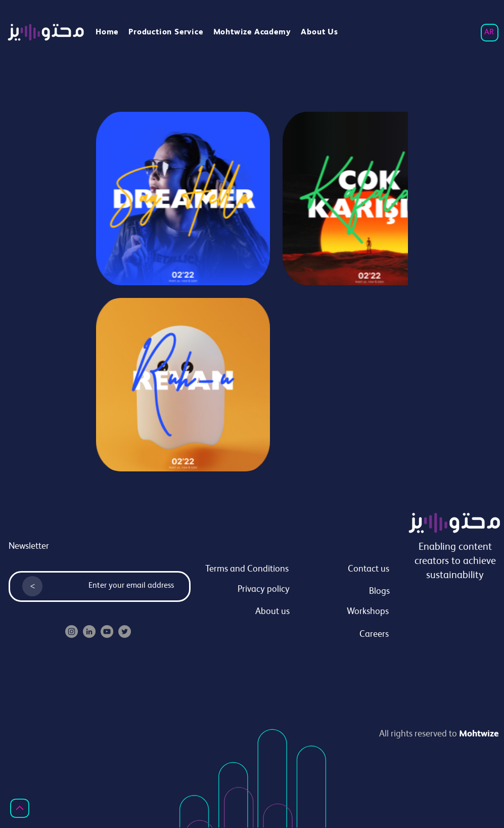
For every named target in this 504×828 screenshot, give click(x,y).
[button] (252, 33)
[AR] (490, 33)
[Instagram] (72, 631)
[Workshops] (342, 612)
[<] (32, 586)
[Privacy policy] (243, 590)
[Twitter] (125, 631)
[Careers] (342, 635)
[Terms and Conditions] (242, 570)
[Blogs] (343, 592)
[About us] (243, 612)
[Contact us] (343, 570)
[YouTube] (107, 631)
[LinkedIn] (89, 631)
